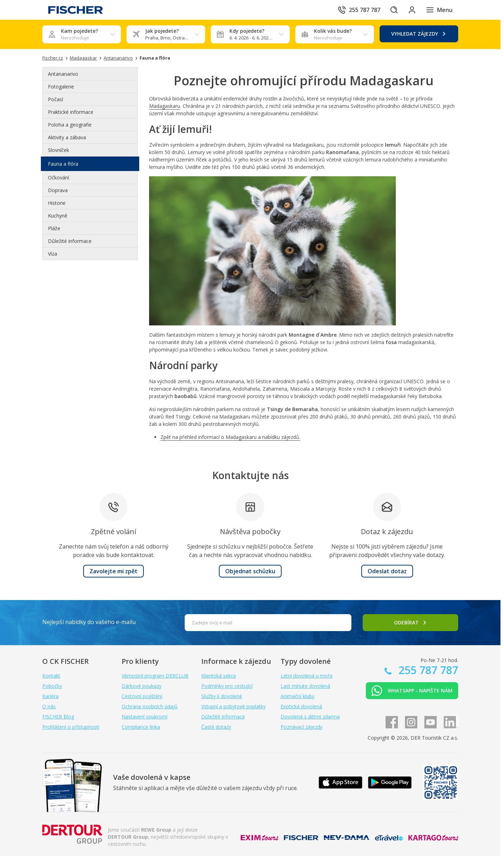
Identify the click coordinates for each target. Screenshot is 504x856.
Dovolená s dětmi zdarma (310, 717)
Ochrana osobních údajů (150, 706)
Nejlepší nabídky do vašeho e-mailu (89, 622)
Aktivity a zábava (67, 137)
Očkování (59, 178)
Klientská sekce (219, 676)
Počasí (56, 99)
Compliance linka (141, 727)
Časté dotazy (216, 727)
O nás (49, 706)
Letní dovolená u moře (307, 676)
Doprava (58, 190)
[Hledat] (391, 10)
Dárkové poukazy (142, 686)
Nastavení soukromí (145, 717)
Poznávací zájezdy (302, 727)
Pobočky (52, 686)
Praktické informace (71, 112)
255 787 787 (427, 670)
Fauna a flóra (63, 164)
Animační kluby (297, 696)
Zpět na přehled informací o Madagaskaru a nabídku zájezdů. (230, 437)
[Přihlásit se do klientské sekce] (410, 10)
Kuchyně (58, 216)
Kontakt (51, 676)
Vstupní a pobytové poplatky (233, 706)
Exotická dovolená (301, 706)
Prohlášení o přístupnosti (71, 727)
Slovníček (59, 150)
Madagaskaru (165, 106)
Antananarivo (63, 74)
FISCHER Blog (58, 717)
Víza (53, 254)
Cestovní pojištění (142, 696)
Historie (57, 203)
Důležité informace (70, 241)
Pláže (54, 228)
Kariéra (50, 696)
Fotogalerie (61, 87)
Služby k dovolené (222, 696)
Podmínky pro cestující (227, 686)
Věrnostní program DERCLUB (155, 676)
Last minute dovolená (305, 686)
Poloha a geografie (70, 125)
